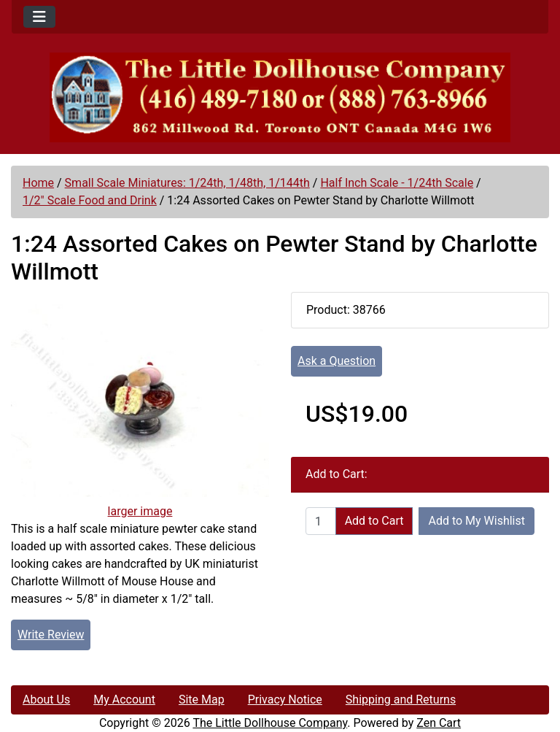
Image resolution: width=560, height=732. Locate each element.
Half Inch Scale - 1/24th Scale (397, 183)
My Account (124, 700)
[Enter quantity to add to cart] (321, 521)
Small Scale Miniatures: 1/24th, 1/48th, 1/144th (187, 183)
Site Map (202, 700)
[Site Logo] (280, 97)
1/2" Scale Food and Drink (90, 200)
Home (38, 183)
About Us (46, 700)
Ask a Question (337, 361)
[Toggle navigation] (39, 17)
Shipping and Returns (401, 700)
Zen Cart (439, 723)
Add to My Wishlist (477, 521)
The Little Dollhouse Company (270, 723)
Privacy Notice (285, 700)
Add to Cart (374, 521)
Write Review (51, 635)
